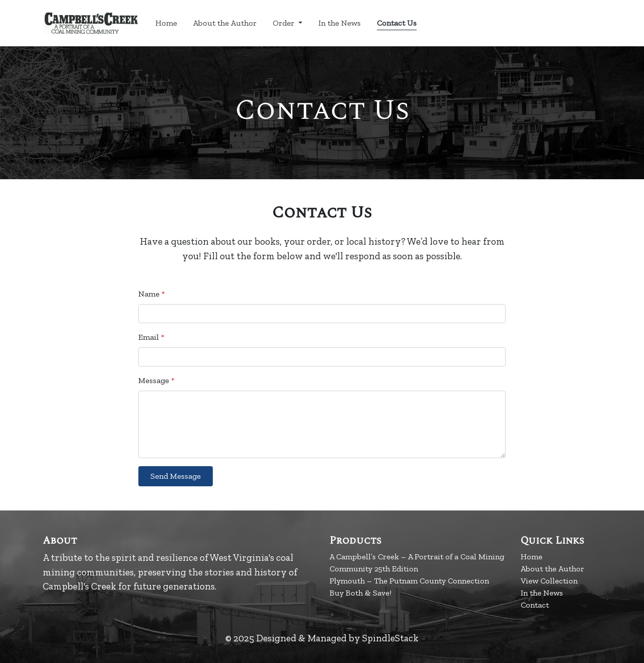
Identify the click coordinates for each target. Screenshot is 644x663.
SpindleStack (390, 638)
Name (152, 294)
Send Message (176, 476)
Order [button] (285, 23)
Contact (535, 605)
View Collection (549, 581)
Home (166, 23)
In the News (340, 23)
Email (151, 337)
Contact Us (397, 23)
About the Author (225, 23)
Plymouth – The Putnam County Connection (409, 581)
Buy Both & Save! (360, 593)
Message (156, 380)
